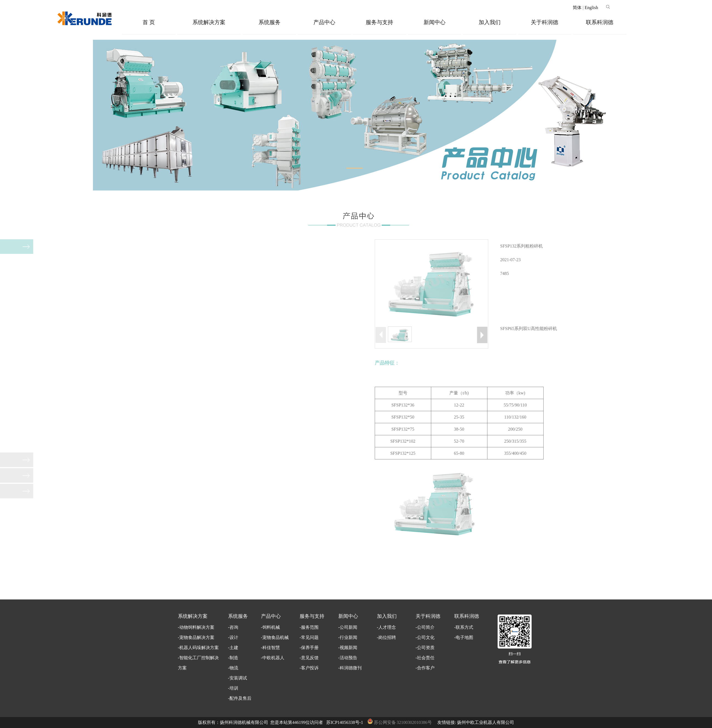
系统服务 (270, 22)
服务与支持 (379, 22)
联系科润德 (600, 22)
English (592, 8)
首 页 (149, 22)
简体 (577, 8)
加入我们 (490, 22)
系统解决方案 (209, 22)
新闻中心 (435, 22)
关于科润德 (544, 22)
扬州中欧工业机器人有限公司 (486, 722)
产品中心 (324, 22)
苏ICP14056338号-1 (345, 722)
